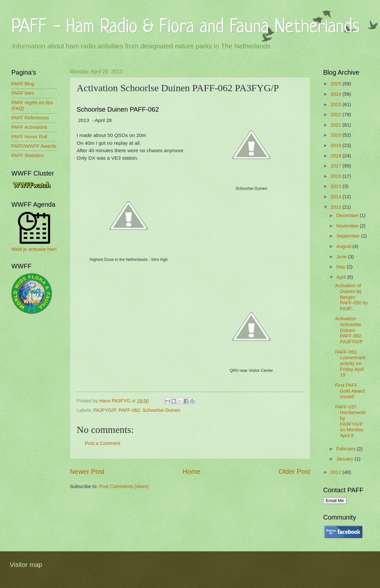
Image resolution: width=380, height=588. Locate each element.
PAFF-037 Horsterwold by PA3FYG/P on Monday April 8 (350, 421)
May (341, 267)
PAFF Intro (23, 93)
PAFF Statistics (28, 155)
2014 (337, 197)
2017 (337, 166)
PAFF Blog (23, 84)
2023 (337, 104)
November (348, 226)
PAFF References (30, 118)
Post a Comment (103, 443)
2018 (337, 156)
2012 (337, 472)
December (348, 215)
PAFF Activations (29, 127)
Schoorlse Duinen (161, 410)
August (344, 246)
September (348, 236)
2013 (337, 207)
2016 (337, 176)
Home (191, 471)
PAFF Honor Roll (29, 137)
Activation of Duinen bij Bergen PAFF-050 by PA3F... (352, 297)
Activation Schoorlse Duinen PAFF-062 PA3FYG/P (349, 330)
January (345, 459)
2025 (337, 84)
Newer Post (87, 471)
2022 (337, 115)
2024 (337, 94)
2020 (337, 135)
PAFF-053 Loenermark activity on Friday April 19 (350, 364)
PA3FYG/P (105, 410)
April (342, 277)
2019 (337, 145)
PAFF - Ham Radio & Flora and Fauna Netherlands (185, 27)
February (346, 449)
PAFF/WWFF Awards (34, 146)
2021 (337, 125)
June (342, 257)
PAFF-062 (129, 410)
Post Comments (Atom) (124, 486)
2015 (337, 186)
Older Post (294, 471)
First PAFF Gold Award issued (350, 391)
